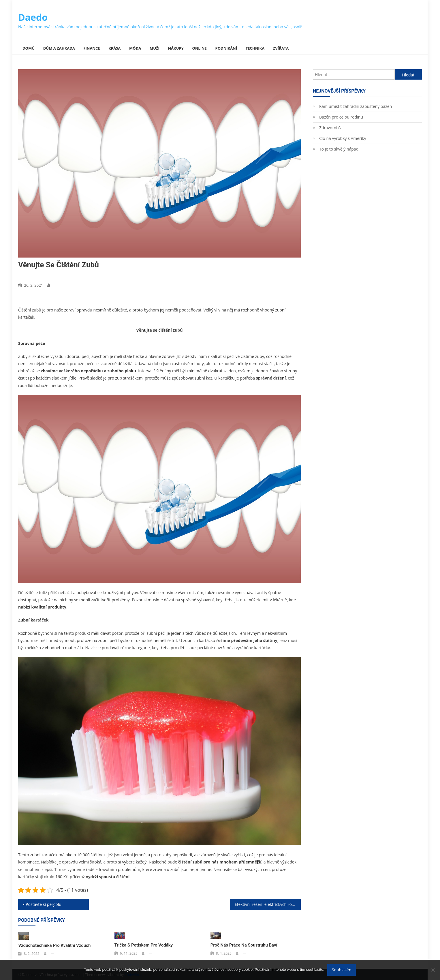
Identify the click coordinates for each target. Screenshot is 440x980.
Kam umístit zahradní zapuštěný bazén (356, 106)
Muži (155, 48)
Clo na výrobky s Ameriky (343, 138)
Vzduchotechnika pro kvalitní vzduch (54, 945)
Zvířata (281, 48)
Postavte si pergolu (44, 904)
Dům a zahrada (59, 48)
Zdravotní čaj (331, 128)
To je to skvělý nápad (339, 149)
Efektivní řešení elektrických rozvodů (268, 904)
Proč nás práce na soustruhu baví (244, 945)
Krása (114, 48)
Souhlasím (342, 970)
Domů (29, 48)
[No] (433, 970)
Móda (135, 48)
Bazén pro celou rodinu (341, 117)
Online (199, 48)
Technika (255, 48)
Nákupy (176, 48)
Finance (92, 48)
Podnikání (226, 48)
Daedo (33, 17)
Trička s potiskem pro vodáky (144, 945)
